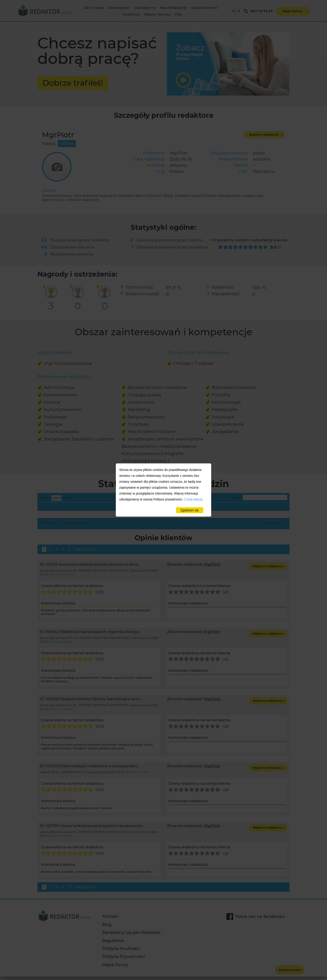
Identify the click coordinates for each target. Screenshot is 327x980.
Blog (107, 928)
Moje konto (295, 11)
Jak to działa (94, 8)
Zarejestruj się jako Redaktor (131, 936)
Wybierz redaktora (266, 135)
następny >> (85, 553)
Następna (272, 526)
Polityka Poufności (121, 952)
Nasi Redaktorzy (174, 8)
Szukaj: (259, 497)
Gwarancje (131, 14)
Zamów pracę (290, 970)
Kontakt (110, 920)
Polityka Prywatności (123, 960)
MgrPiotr (212, 568)
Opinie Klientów (204, 8)
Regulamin (113, 944)
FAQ (178, 14)
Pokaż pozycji (57, 498)
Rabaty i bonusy (157, 14)
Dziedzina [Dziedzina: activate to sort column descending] (51, 508)
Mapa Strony (115, 968)
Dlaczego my (145, 8)
